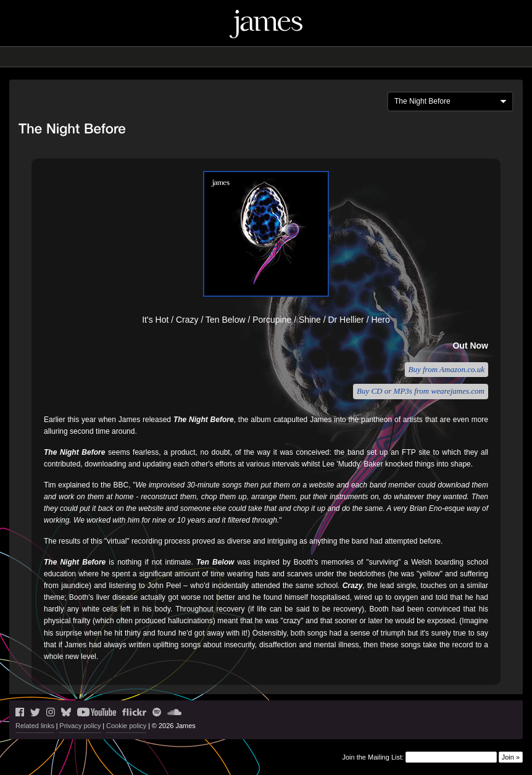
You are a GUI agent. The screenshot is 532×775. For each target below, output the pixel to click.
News (172, 57)
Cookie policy (126, 726)
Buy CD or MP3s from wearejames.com (421, 391)
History (327, 57)
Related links (35, 726)
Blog (224, 57)
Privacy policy (80, 726)
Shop (361, 57)
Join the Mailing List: (373, 756)
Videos (291, 57)
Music (256, 57)
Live (199, 57)
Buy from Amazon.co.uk (447, 369)
